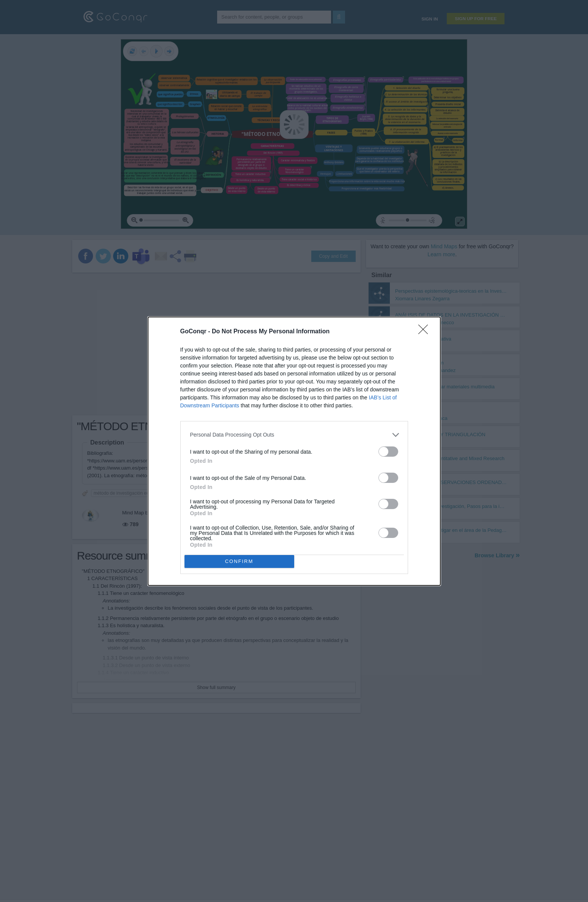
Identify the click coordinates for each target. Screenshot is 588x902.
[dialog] (294, 451)
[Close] (426, 332)
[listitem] (294, 435)
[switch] (388, 452)
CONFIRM (239, 561)
